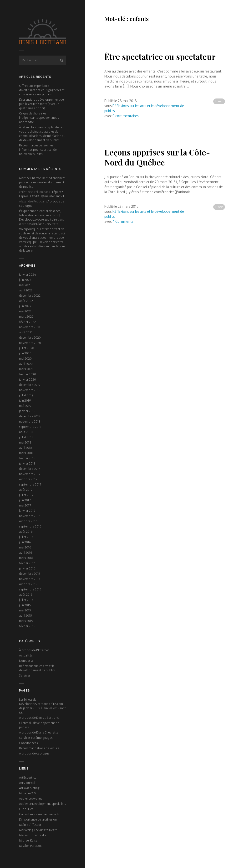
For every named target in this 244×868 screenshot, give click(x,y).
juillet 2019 (26, 395)
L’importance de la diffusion (38, 819)
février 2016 (27, 563)
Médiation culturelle (33, 835)
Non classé (26, 661)
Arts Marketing (29, 788)
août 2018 (26, 432)
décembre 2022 (30, 296)
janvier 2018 (27, 463)
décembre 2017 (30, 469)
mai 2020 (25, 359)
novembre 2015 (30, 579)
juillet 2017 (26, 495)
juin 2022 (25, 306)
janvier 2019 (27, 411)
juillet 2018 (26, 437)
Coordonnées (28, 743)
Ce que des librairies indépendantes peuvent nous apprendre (39, 118)
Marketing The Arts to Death (38, 830)
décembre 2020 (30, 338)
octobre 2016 (28, 521)
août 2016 (26, 532)
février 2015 (27, 626)
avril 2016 (26, 553)
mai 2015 (25, 610)
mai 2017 (25, 505)
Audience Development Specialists (43, 804)
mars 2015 (26, 621)
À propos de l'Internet (34, 650)
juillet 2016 (26, 537)
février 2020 (28, 374)
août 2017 (26, 490)
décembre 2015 (30, 574)
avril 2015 (25, 616)
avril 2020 (26, 364)
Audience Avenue (31, 798)
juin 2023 (25, 280)
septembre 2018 (30, 427)
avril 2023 (26, 290)
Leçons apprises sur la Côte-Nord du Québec (157, 157)
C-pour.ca (26, 809)
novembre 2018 (30, 421)
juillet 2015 (26, 600)
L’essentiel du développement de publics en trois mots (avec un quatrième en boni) (41, 104)
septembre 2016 (30, 526)
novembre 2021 (30, 327)
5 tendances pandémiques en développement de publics (42, 182)
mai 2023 (25, 285)
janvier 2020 (28, 380)
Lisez (219, 101)
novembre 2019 (30, 390)
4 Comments (123, 222)
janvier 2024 (28, 275)
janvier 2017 (27, 511)
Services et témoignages (36, 738)
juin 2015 (25, 605)
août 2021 (26, 332)
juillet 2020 (27, 348)
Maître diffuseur (30, 825)
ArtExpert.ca (28, 778)
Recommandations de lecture (39, 748)
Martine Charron (30, 178)
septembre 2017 (30, 484)
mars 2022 (26, 317)
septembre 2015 (30, 589)
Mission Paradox (30, 846)
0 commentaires (126, 116)
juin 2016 (25, 542)
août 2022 (26, 301)
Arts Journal (27, 783)
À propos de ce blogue (34, 753)
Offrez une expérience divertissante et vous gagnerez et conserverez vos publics (42, 90)
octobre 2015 (28, 584)
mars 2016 (26, 558)
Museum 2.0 (27, 793)
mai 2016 (25, 547)
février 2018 (27, 458)
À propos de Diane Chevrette (39, 224)
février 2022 (27, 322)
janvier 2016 (27, 568)
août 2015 (26, 595)
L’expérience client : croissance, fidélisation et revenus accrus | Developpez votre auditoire (40, 215)
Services (25, 675)
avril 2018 (26, 448)
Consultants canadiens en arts (39, 814)
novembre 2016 (30, 516)
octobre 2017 (28, 479)
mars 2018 (26, 453)
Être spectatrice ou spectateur (160, 57)
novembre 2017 (30, 474)
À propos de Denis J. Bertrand (39, 718)
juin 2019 (25, 400)
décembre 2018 (30, 416)
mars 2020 (26, 369)
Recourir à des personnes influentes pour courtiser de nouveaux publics (38, 150)
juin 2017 (25, 500)
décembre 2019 (30, 385)
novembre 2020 (30, 343)
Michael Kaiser (29, 840)
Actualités (26, 655)
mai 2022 (25, 311)
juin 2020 (25, 353)
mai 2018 (25, 442)
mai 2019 (25, 406)
